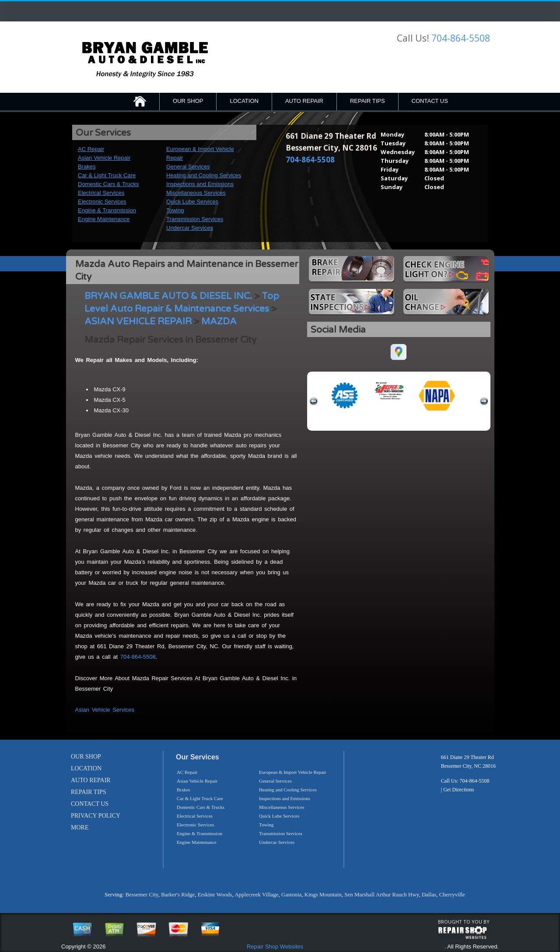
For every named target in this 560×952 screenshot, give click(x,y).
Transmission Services (195, 219)
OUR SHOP (188, 101)
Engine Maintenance (104, 219)
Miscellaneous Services (196, 193)
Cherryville (452, 894)
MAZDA (219, 321)
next (484, 401)
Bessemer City (142, 894)
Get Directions (458, 790)
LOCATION (244, 101)
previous (314, 401)
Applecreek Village (256, 894)
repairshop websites (462, 933)
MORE (80, 827)
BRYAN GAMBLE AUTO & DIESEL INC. (168, 296)
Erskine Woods (215, 894)
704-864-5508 (461, 38)
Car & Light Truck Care (107, 175)
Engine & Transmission (107, 210)
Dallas (429, 894)
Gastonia (291, 894)
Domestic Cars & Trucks (108, 184)
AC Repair (91, 149)
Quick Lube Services (192, 202)
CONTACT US (430, 101)
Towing (175, 210)
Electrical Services (101, 193)
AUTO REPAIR (304, 101)
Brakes (87, 167)
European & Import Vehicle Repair (293, 772)
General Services (188, 167)
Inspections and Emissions (200, 184)
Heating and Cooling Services (204, 175)
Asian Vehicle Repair (104, 158)
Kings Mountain (323, 894)
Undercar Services (190, 228)
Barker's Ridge (178, 894)
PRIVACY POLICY (96, 816)
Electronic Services (102, 202)
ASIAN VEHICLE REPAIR (138, 321)
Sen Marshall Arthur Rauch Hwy (381, 894)
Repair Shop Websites (275, 947)
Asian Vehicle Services (105, 710)
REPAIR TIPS (367, 101)
